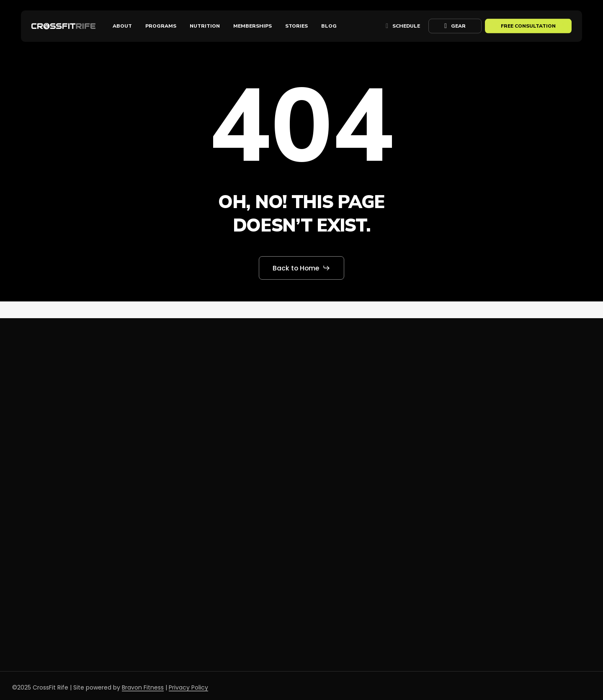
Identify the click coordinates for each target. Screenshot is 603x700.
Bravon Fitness (143, 687)
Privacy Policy (188, 687)
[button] (302, 268)
